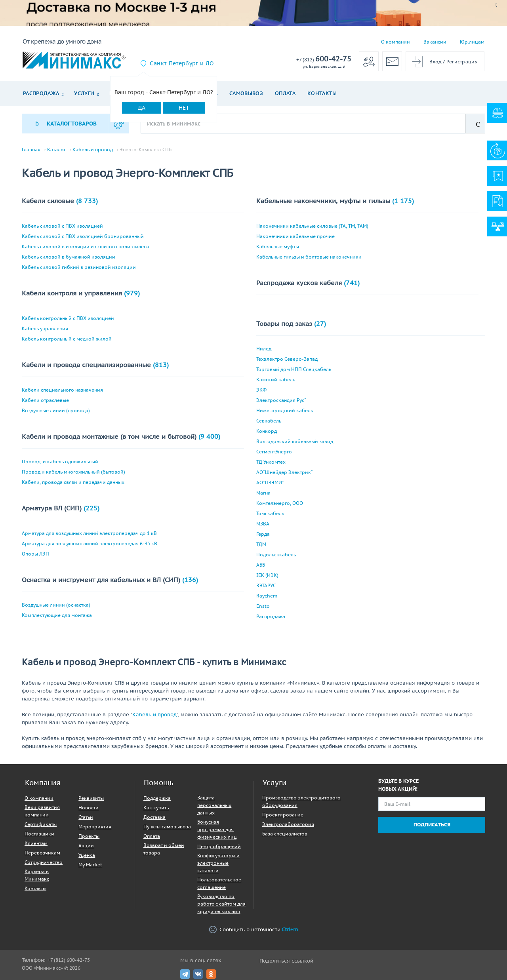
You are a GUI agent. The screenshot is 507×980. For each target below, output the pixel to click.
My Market (90, 865)
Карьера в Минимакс (37, 875)
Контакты (322, 93)
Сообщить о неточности (253, 930)
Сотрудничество (44, 862)
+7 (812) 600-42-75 (69, 960)
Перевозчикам (42, 853)
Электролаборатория (288, 824)
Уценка (87, 855)
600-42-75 (324, 59)
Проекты (89, 836)
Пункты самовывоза (167, 827)
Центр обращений (219, 846)
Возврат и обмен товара (164, 849)
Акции (86, 846)
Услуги (84, 93)
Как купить (156, 808)
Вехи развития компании (42, 811)
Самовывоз (246, 93)
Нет (184, 108)
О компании (395, 42)
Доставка (154, 817)
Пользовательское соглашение (219, 883)
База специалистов (285, 834)
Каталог (56, 150)
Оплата (285, 93)
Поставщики (39, 834)
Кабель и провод (93, 150)
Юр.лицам (472, 42)
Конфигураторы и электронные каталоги (218, 863)
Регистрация (462, 62)
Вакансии (435, 42)
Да (142, 108)
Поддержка (157, 798)
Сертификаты (41, 824)
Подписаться (432, 825)
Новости (89, 808)
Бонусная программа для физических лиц (217, 829)
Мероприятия (95, 827)
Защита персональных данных (214, 805)
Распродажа (41, 93)
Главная (31, 150)
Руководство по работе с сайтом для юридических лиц (221, 904)
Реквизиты (91, 798)
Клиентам (36, 843)
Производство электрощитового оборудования (301, 801)
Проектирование (283, 815)
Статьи (86, 817)
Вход (436, 62)
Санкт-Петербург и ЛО (182, 63)
